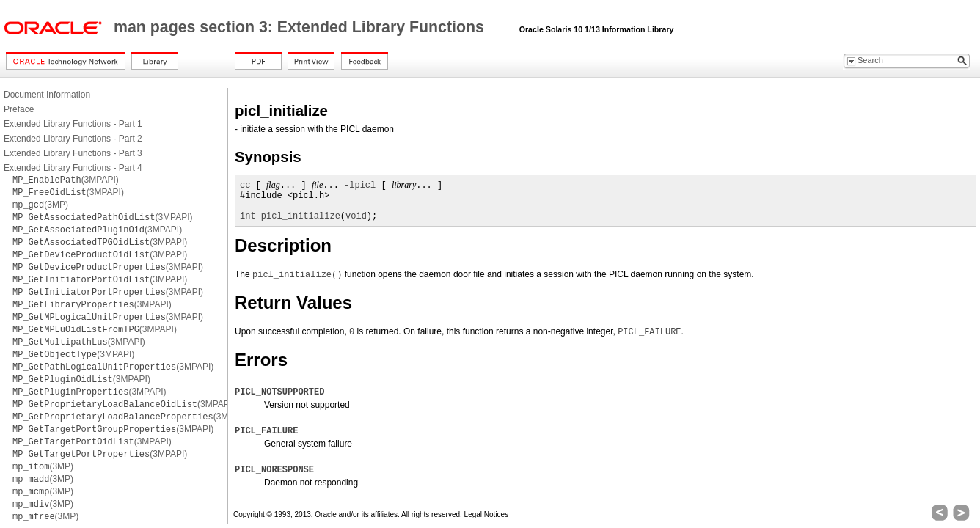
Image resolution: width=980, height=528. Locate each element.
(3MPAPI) (66, 180)
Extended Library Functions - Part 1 (73, 124)
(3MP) (40, 205)
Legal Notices (487, 514)
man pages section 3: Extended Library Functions (301, 27)
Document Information (47, 95)
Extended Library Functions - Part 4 (73, 168)
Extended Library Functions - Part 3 (73, 153)
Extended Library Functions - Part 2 (73, 139)
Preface (19, 109)
